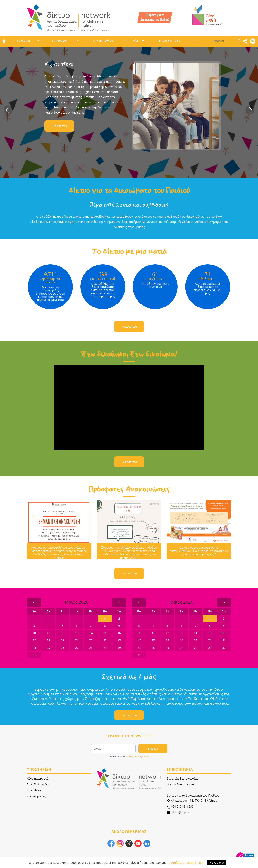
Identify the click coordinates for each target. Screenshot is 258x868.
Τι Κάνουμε (59, 41)
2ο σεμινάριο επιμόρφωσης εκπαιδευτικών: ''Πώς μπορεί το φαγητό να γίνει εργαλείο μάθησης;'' (199, 551)
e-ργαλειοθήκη (102, 41)
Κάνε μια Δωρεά (38, 779)
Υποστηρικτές (36, 796)
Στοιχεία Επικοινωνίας (182, 779)
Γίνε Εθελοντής (37, 784)
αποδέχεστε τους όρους (137, 757)
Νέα (135, 41)
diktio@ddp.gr (178, 812)
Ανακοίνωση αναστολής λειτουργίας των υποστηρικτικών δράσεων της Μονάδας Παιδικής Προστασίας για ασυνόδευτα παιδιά (59, 553)
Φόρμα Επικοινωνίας (181, 784)
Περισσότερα (59, 126)
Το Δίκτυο (23, 41)
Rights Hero (59, 64)
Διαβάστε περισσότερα (187, 863)
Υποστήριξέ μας (169, 41)
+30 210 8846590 (180, 807)
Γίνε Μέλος (35, 790)
